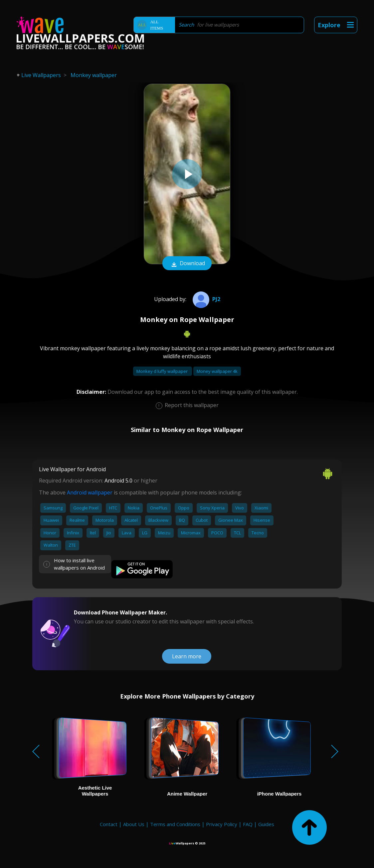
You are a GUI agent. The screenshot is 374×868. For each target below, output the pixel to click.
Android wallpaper (90, 492)
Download (187, 264)
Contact (109, 824)
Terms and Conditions (175, 824)
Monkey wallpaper (94, 75)
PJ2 (206, 299)
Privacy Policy (222, 824)
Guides (266, 824)
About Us (134, 824)
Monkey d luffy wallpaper (163, 371)
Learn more (187, 656)
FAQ (248, 824)
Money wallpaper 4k (217, 371)
